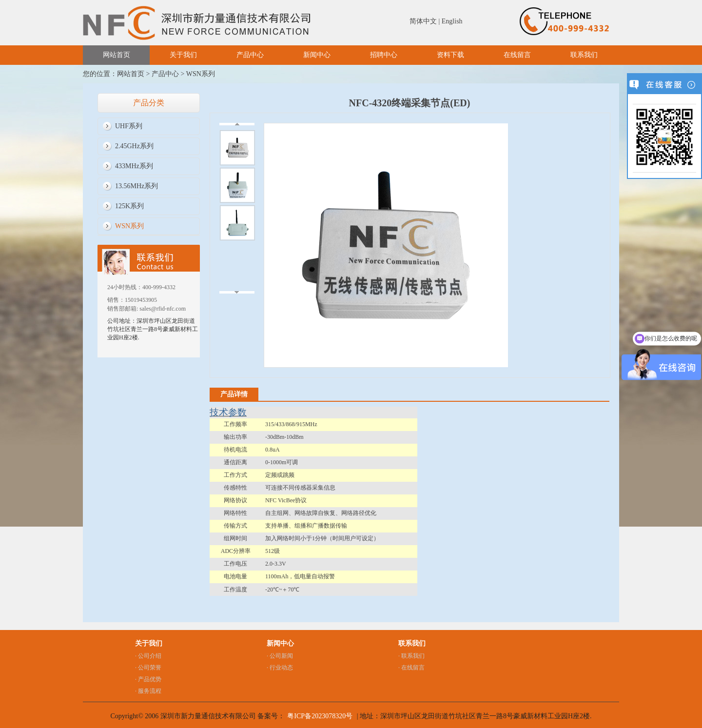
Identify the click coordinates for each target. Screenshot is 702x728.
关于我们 (183, 55)
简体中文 (423, 21)
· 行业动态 (280, 668)
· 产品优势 (148, 679)
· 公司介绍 (148, 656)
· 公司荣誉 (148, 668)
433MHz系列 (134, 166)
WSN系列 (201, 74)
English (452, 21)
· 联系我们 (411, 656)
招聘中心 (384, 55)
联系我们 (584, 55)
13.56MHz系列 (136, 186)
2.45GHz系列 (134, 146)
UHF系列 (129, 126)
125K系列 (129, 206)
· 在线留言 (411, 668)
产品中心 (250, 55)
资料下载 (450, 55)
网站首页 (117, 55)
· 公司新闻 (280, 656)
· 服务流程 (148, 691)
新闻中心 (317, 55)
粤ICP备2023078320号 (320, 716)
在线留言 (517, 55)
